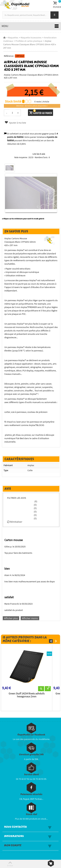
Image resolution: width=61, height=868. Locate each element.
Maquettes (13, 38)
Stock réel (31, 814)
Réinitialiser (15, 522)
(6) (35, 501)
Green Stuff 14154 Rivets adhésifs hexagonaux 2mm (27, 695)
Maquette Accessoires (31, 38)
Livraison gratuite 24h (31, 754)
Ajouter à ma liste (15, 123)
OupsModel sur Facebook (31, 735)
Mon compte (13, 845)
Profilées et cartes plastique (29, 41)
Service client (31, 774)
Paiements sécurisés (31, 794)
